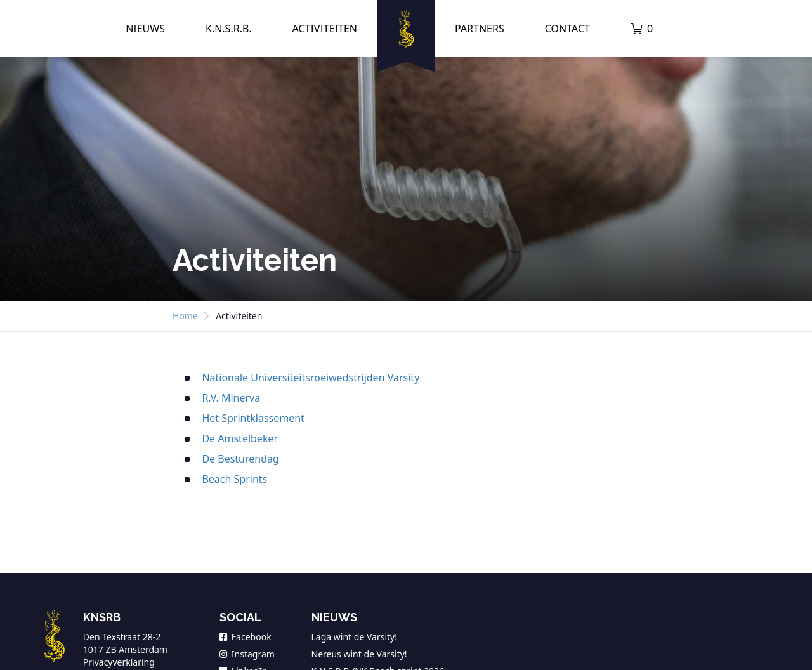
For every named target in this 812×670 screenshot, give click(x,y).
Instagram (247, 654)
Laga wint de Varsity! (354, 637)
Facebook (246, 637)
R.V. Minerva (231, 398)
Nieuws (145, 29)
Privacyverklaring (119, 662)
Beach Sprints (234, 479)
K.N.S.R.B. (228, 29)
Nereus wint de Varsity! (359, 654)
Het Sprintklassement (253, 418)
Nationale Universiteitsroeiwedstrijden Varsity (311, 378)
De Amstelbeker (240, 438)
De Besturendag (240, 459)
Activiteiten (324, 29)
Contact (567, 29)
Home (185, 316)
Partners (480, 29)
